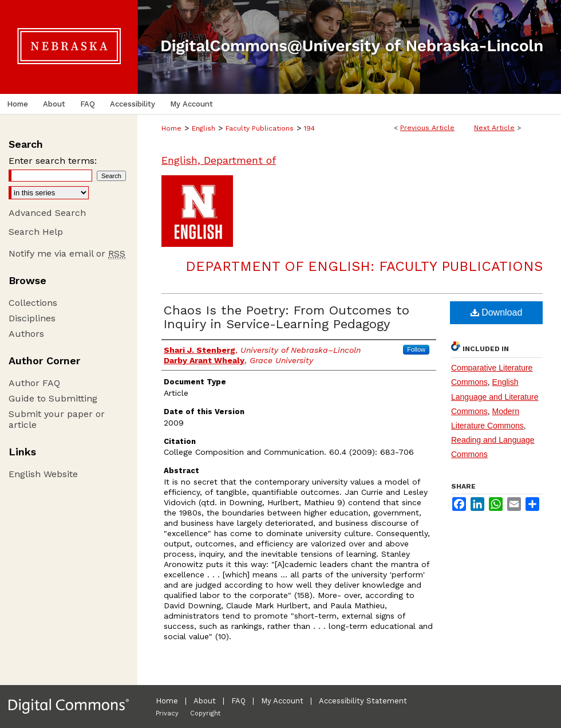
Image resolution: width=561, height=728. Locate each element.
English (204, 128)
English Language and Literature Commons (495, 396)
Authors (26, 334)
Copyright (205, 713)
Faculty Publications (260, 128)
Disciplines (32, 318)
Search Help (36, 232)
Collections (33, 303)
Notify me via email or (67, 253)
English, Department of (219, 160)
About (205, 701)
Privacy (167, 713)
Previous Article (427, 128)
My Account (282, 701)
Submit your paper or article (57, 419)
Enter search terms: (53, 161)
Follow (416, 349)
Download (497, 312)
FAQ (238, 701)
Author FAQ (34, 383)
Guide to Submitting (53, 398)
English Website (43, 474)
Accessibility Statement (363, 701)
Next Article (494, 128)
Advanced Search (47, 213)
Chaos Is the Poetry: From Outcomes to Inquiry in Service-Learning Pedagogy (287, 317)
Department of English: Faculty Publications (364, 266)
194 (309, 128)
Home (171, 128)
